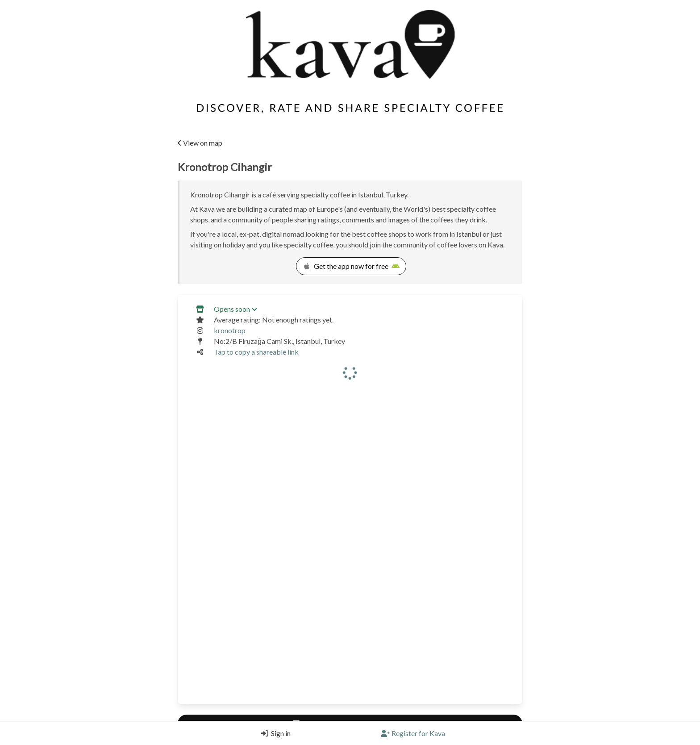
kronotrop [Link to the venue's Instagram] (230, 330)
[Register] (413, 733)
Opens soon (235, 309)
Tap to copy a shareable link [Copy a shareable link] (256, 352)
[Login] (274, 733)
